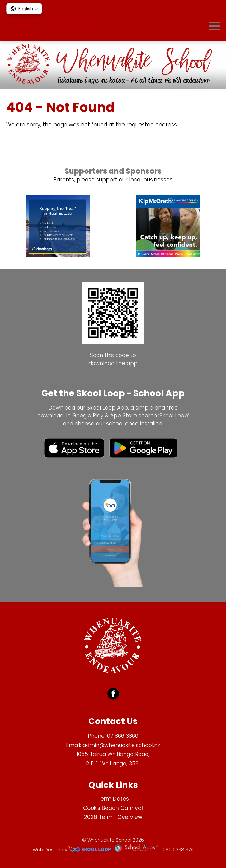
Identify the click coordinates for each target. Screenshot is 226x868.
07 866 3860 (123, 736)
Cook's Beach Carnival (113, 808)
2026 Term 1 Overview (113, 817)
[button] (24, 9)
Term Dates (113, 799)
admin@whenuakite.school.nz (121, 745)
